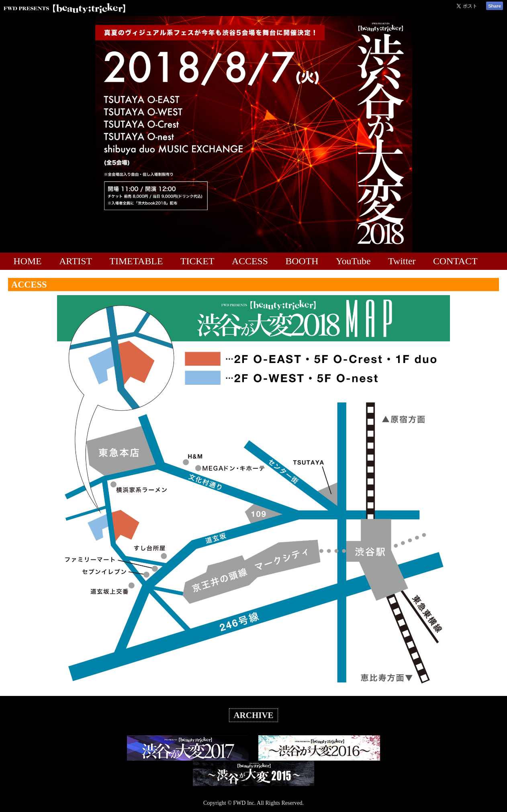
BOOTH (302, 261)
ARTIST (76, 261)
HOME (28, 261)
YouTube (353, 261)
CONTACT (455, 261)
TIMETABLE (136, 261)
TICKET (197, 261)
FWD (239, 803)
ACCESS (250, 261)
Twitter (402, 261)
